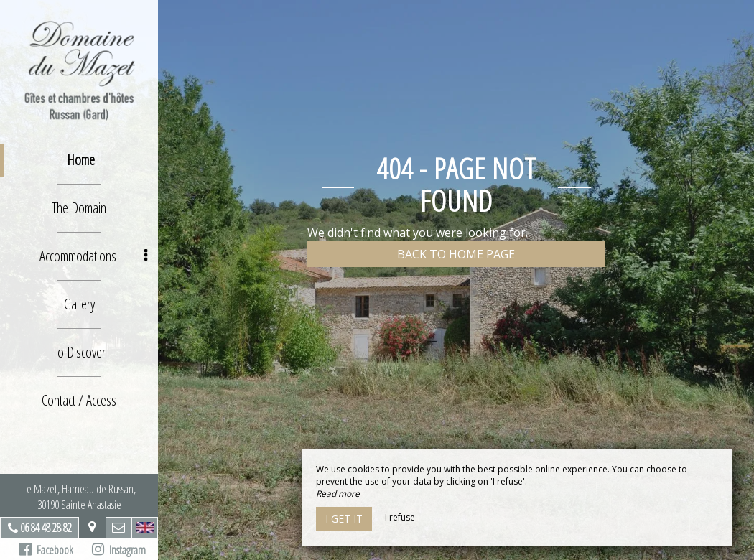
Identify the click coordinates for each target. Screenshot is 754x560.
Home (81, 160)
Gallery (79, 304)
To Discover (79, 352)
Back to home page (456, 254)
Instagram (119, 550)
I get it (344, 519)
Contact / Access (79, 400)
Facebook (46, 550)
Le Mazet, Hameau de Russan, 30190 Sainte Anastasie (79, 497)
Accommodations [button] (94, 256)
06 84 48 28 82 (46, 528)
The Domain (79, 208)
